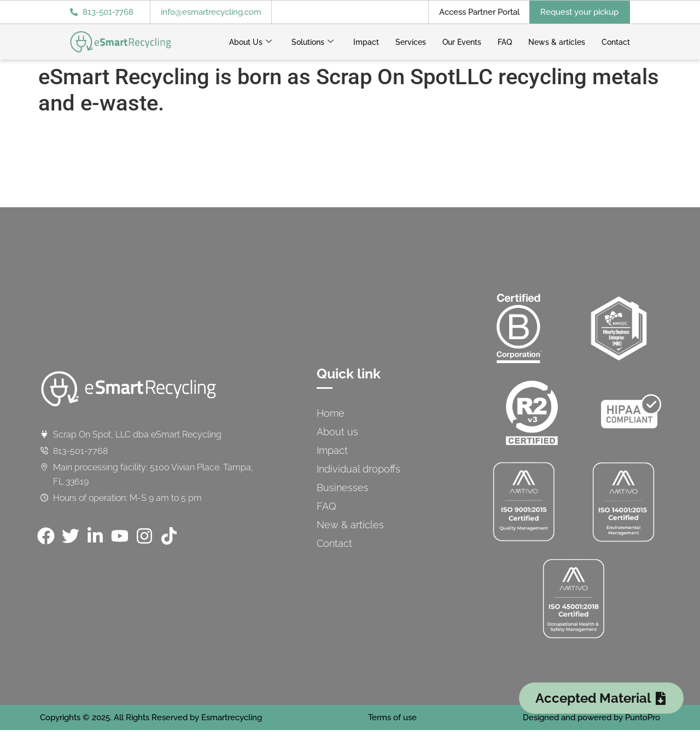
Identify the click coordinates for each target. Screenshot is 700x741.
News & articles (557, 42)
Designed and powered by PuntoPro (591, 717)
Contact (616, 42)
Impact (366, 42)
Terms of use (392, 717)
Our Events (462, 42)
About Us (250, 42)
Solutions (313, 42)
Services (411, 42)
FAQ (505, 42)
